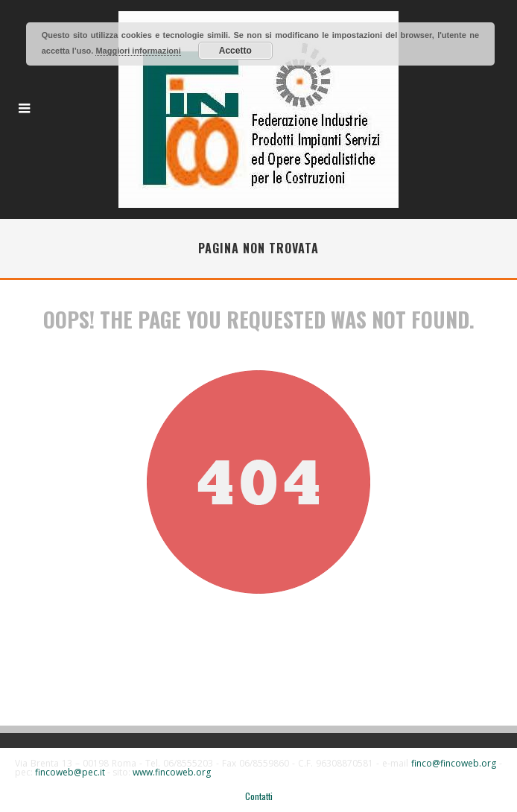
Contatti (259, 796)
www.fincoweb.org (172, 772)
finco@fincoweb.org (454, 763)
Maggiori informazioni (138, 51)
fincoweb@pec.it (70, 772)
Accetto (235, 51)
